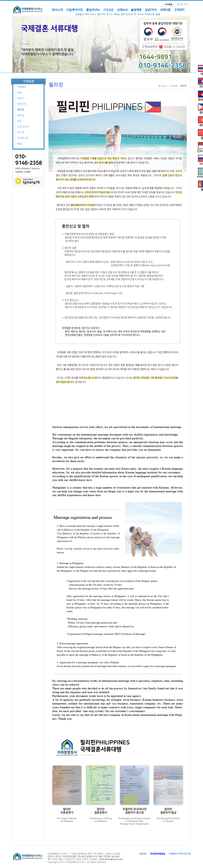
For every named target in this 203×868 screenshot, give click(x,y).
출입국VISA (93, 10)
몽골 (158, 14)
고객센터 (179, 10)
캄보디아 (101, 14)
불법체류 (136, 10)
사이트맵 (168, 4)
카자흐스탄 (150, 14)
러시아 (140, 14)
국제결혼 (108, 10)
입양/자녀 (151, 10)
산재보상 (122, 10)
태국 (87, 14)
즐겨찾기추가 (183, 4)
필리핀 (110, 14)
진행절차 (80, 14)
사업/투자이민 (74, 10)
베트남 (117, 14)
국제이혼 (165, 10)
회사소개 (57, 10)
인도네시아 (131, 14)
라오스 (93, 14)
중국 (123, 14)
